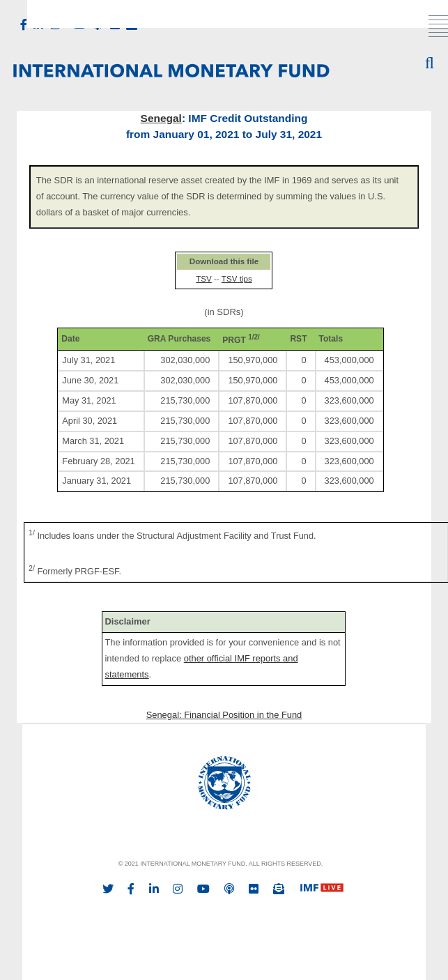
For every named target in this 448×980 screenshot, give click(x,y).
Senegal (161, 118)
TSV (204, 278)
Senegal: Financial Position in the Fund (224, 715)
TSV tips (237, 278)
